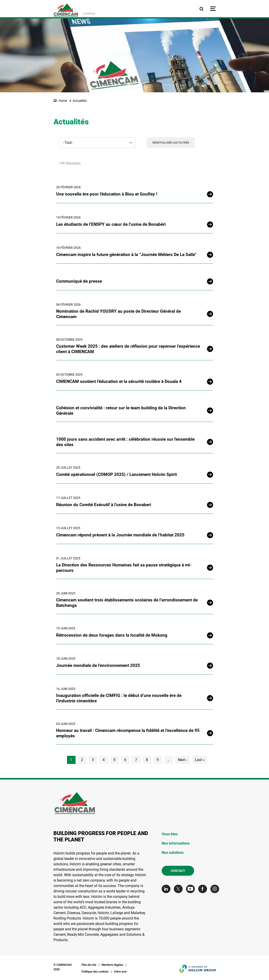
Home (63, 101)
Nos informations (176, 843)
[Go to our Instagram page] (216, 889)
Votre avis (120, 972)
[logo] (66, 10)
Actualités (80, 101)
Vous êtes (170, 834)
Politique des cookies (95, 972)
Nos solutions (173, 853)
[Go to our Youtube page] (192, 889)
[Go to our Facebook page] (204, 889)
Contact (178, 871)
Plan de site (89, 965)
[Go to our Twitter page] (179, 889)
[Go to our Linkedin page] (167, 889)
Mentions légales (112, 965)
